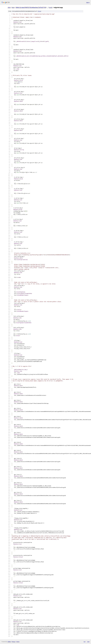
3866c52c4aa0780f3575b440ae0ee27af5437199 (31, 7)
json (88, 642)
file (39, 11)
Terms (18, 642)
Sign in (88, 2)
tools (51, 7)
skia (9, 7)
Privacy (13, 642)
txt (85, 642)
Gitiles (9, 642)
